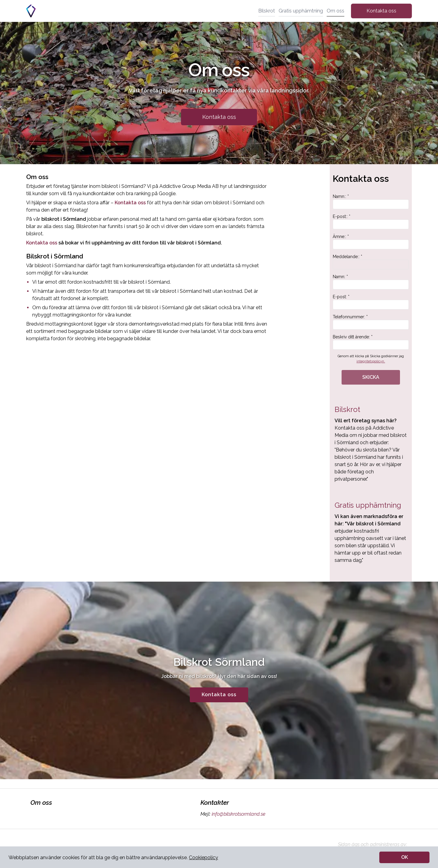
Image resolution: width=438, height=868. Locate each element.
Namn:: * (371, 202)
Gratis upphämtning (301, 11)
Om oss (335, 11)
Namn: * (371, 282)
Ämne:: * (371, 242)
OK (405, 857)
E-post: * (371, 302)
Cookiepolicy (203, 858)
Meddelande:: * (371, 262)
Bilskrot (267, 11)
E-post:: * (371, 222)
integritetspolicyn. (371, 361)
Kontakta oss (381, 11)
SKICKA (371, 377)
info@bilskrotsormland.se (238, 814)
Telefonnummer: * (371, 322)
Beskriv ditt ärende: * (371, 342)
